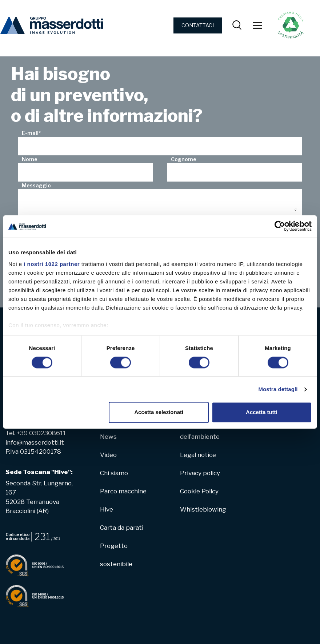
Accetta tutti (262, 412)
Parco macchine (123, 491)
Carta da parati (122, 528)
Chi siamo (114, 473)
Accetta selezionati (159, 412)
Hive (107, 509)
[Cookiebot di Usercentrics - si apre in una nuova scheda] (280, 226)
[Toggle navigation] (257, 25)
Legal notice (198, 455)
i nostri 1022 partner (52, 264)
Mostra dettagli (278, 389)
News (108, 437)
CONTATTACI (198, 25)
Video (108, 455)
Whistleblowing (203, 509)
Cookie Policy (199, 491)
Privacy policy (200, 473)
